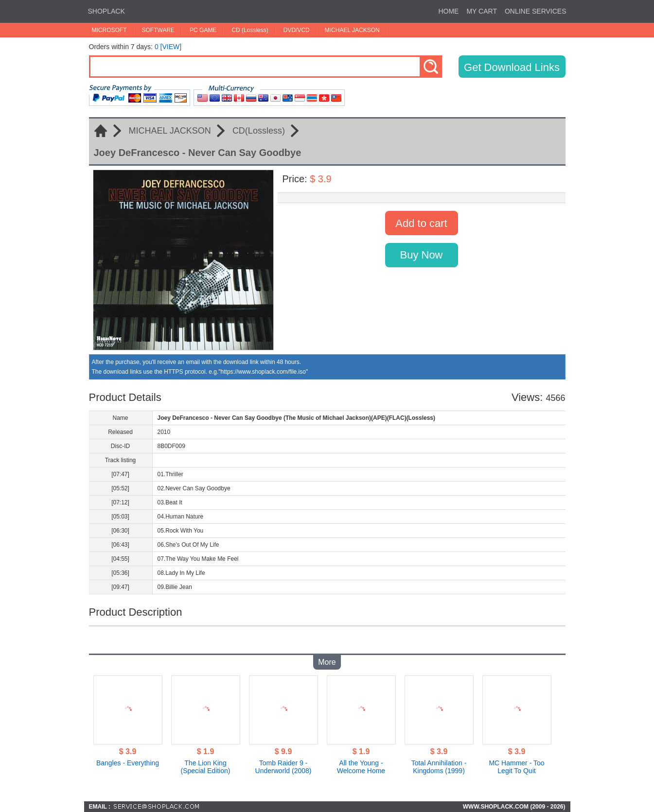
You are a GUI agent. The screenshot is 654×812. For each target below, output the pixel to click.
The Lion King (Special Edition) (206, 767)
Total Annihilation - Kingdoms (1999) (439, 767)
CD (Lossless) (250, 30)
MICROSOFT (109, 30)
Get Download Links (512, 67)
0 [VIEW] (168, 47)
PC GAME (203, 30)
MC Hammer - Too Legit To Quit (516, 767)
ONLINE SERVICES (536, 11)
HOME (448, 11)
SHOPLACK (106, 11)
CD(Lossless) (259, 131)
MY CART (482, 11)
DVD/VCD (297, 30)
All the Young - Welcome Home (361, 767)
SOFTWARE (159, 30)
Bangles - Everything (128, 763)
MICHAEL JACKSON (352, 30)
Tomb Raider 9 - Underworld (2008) (283, 767)
